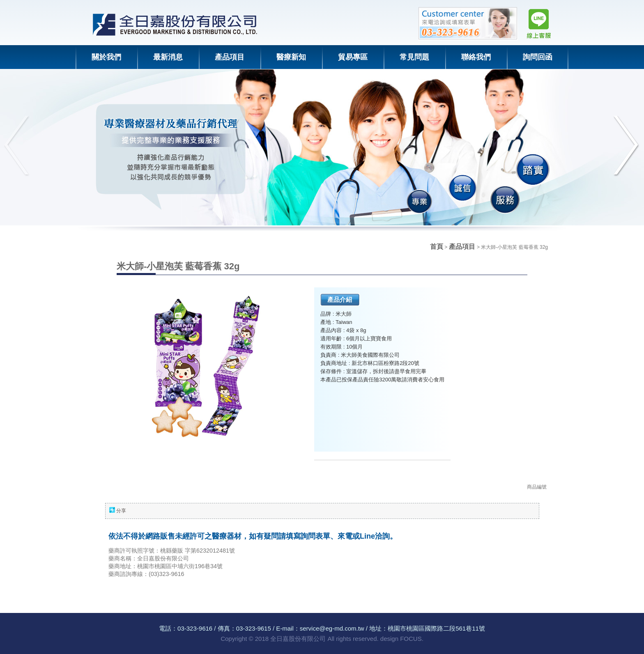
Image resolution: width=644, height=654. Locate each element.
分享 (121, 511)
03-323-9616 (195, 628)
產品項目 (463, 247)
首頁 (437, 247)
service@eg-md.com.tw (332, 628)
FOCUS (411, 639)
